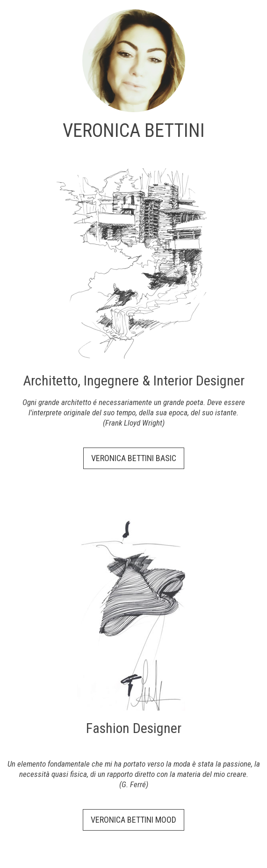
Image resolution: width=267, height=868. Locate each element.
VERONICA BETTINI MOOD (133, 820)
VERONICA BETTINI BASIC (134, 458)
